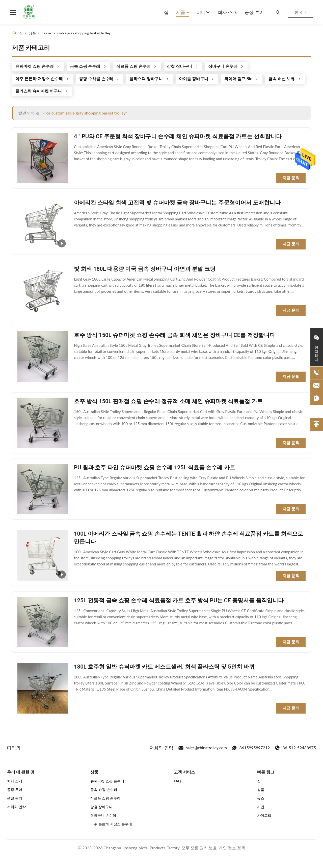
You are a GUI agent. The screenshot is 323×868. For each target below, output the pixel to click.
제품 (181, 12)
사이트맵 (264, 815)
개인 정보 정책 (232, 848)
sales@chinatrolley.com (203, 748)
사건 (261, 807)
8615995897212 (251, 748)
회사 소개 (227, 12)
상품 (261, 790)
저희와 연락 (16, 807)
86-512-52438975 (295, 748)
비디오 (203, 12)
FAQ (177, 781)
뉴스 (261, 798)
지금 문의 (291, 178)
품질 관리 (15, 798)
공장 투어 (254, 12)
